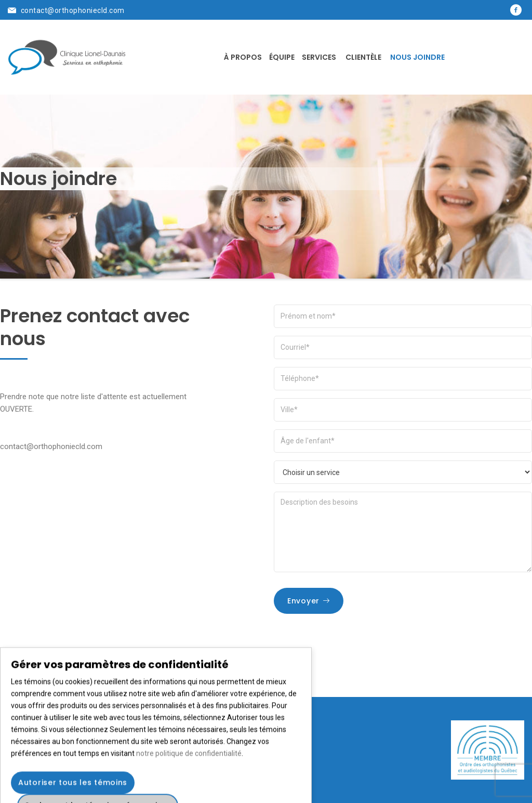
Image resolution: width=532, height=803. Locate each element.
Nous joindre (417, 57)
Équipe (282, 57)
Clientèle (363, 57)
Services (319, 57)
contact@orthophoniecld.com (73, 10)
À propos (243, 57)
